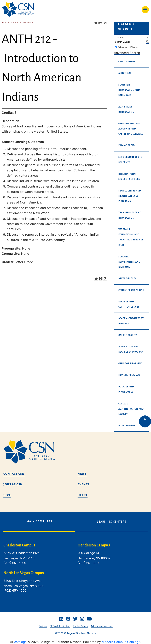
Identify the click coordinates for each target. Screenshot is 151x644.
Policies (43, 626)
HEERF (83, 495)
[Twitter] (75, 619)
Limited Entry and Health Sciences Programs (130, 196)
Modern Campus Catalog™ (121, 642)
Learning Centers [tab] (112, 522)
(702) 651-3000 (89, 563)
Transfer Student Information (130, 215)
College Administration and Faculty (131, 409)
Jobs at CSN (13, 484)
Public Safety (80, 626)
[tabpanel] (75, 571)
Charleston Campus (19, 545)
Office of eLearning (130, 364)
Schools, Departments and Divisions (129, 262)
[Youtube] (89, 619)
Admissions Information (126, 109)
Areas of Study (127, 279)
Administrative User (102, 626)
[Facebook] (68, 619)
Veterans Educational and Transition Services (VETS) (131, 237)
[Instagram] (82, 619)
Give (7, 495)
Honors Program (129, 375)
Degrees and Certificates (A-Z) (129, 304)
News (82, 474)
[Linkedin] (61, 619)
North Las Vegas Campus (24, 573)
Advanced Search (127, 53)
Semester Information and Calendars (129, 90)
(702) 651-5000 (15, 563)
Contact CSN (14, 474)
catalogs (20, 642)
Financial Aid (127, 145)
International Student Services (129, 177)
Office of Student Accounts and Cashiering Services (131, 129)
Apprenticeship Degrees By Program (131, 349)
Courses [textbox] (120, 37)
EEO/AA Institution (60, 626)
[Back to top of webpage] (145, 421)
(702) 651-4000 (15, 591)
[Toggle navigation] (145, 10)
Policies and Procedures (126, 389)
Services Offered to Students (130, 160)
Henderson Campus (94, 545)
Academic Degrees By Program (131, 321)
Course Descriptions (131, 290)
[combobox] (132, 37)
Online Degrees (128, 335)
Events (84, 484)
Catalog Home (127, 62)
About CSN (125, 73)
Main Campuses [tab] (39, 522)
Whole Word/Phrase (128, 47)
